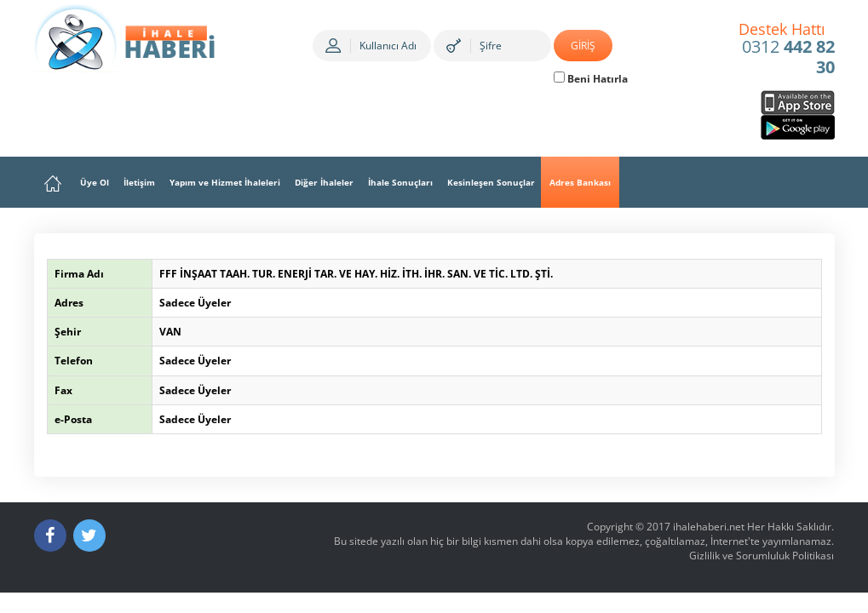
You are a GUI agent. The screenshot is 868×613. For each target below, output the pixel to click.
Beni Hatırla (591, 79)
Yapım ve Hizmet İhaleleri (225, 182)
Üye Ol (95, 182)
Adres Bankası (580, 182)
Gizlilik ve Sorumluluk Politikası (762, 556)
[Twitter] (89, 536)
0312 (787, 49)
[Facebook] (50, 536)
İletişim (139, 182)
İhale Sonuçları (400, 182)
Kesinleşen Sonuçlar (491, 182)
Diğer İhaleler (324, 182)
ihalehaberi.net (709, 527)
